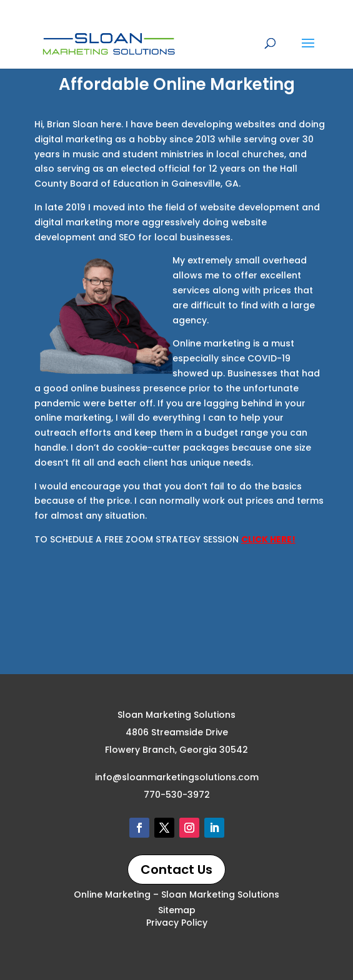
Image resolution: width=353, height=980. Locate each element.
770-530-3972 (177, 795)
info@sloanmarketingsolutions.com (177, 777)
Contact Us (176, 870)
